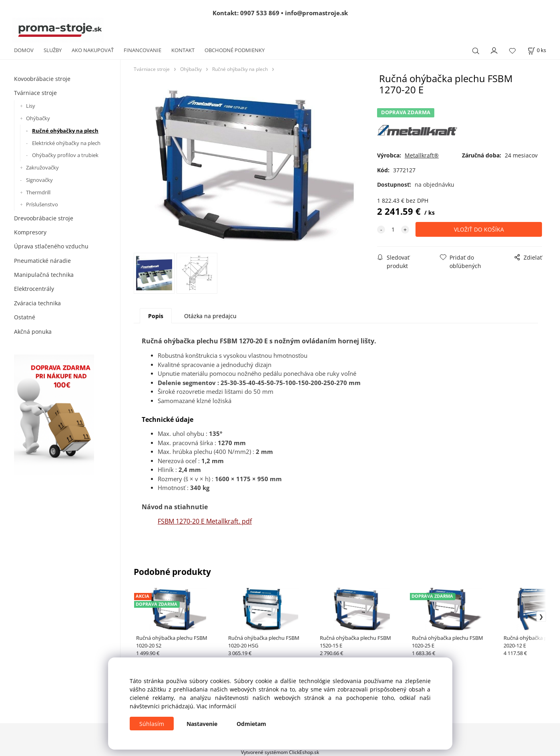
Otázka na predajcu (210, 316)
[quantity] (393, 229)
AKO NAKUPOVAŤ (93, 50)
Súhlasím (152, 724)
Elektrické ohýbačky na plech (66, 143)
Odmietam (251, 724)
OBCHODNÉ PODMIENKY (235, 50)
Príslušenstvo (42, 204)
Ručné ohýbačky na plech (65, 131)
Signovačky (39, 180)
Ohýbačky (38, 118)
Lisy (31, 106)
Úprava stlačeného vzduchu (51, 246)
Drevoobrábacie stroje (44, 218)
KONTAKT (183, 50)
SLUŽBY (53, 50)
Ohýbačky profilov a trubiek (65, 155)
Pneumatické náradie (42, 261)
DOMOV (24, 50)
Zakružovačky (42, 167)
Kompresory (30, 232)
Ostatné (25, 317)
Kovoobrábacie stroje (42, 79)
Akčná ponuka (33, 332)
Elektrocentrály (34, 289)
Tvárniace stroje (35, 93)
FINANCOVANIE (143, 50)
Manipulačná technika (44, 275)
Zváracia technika (37, 303)
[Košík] (537, 50)
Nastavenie (202, 724)
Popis (156, 316)
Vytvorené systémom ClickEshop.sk (280, 752)
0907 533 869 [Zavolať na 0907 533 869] (260, 13)
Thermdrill (38, 192)
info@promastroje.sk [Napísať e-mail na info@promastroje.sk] (316, 13)
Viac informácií (216, 706)
